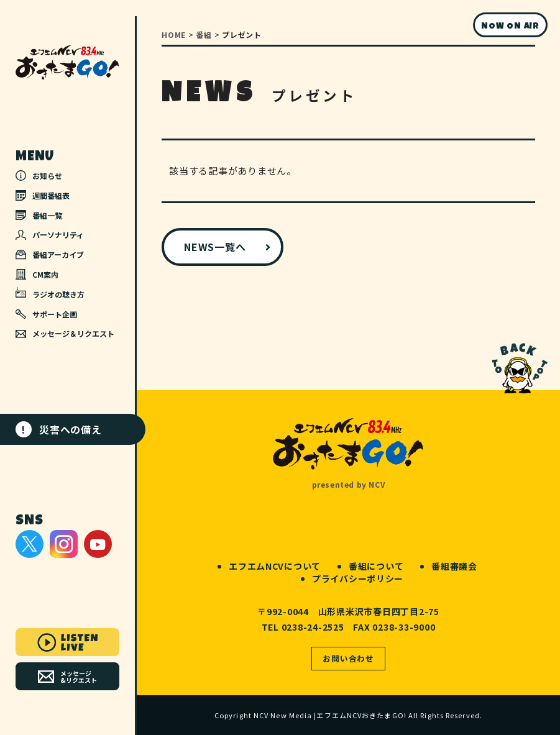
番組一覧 (39, 215)
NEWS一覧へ (215, 247)
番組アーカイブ (50, 254)
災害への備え (59, 429)
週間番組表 (43, 195)
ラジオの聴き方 (50, 293)
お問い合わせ (348, 658)
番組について (376, 566)
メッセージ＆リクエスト (65, 333)
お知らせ (39, 176)
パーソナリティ (50, 235)
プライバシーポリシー (358, 578)
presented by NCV (349, 484)
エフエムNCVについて (275, 566)
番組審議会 (454, 566)
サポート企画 (46, 314)
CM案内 (37, 274)
